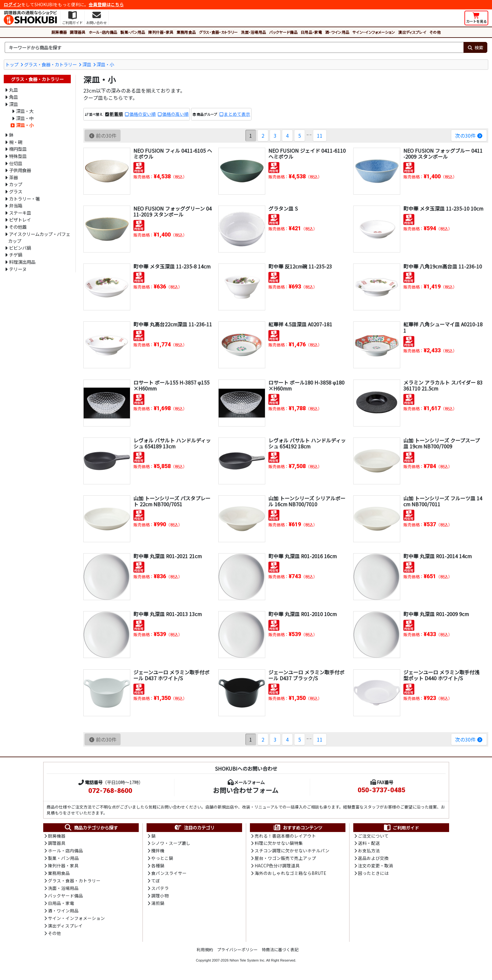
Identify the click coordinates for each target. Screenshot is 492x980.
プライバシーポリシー (237, 951)
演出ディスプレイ (412, 32)
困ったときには (373, 874)
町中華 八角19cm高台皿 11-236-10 (443, 266)
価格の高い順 (175, 114)
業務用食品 (186, 32)
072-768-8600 (110, 791)
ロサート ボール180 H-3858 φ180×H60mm (306, 385)
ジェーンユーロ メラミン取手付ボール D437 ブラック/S (306, 675)
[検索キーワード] (234, 48)
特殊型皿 (18, 156)
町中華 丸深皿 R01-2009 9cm (436, 614)
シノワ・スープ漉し (171, 844)
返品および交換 (373, 859)
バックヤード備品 (283, 32)
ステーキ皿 (20, 213)
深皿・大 (25, 111)
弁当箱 (16, 205)
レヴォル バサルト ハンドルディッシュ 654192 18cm (307, 443)
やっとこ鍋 (162, 859)
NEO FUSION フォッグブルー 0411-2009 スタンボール (443, 153)
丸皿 (13, 90)
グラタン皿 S (283, 208)
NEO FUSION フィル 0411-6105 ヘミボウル (173, 153)
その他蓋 (18, 227)
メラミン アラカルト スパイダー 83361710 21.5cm (443, 385)
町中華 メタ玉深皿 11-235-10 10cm (443, 208)
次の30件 (469, 135)
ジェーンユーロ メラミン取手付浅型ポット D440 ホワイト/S (441, 675)
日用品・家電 (311, 32)
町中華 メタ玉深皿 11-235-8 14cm (172, 266)
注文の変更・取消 (375, 866)
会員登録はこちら (106, 4)
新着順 (116, 114)
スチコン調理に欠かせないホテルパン (292, 851)
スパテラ (160, 889)
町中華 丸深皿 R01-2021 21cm (168, 556)
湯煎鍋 (158, 905)
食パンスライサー (169, 874)
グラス (16, 191)
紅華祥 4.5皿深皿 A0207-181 (300, 324)
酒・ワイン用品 (337, 32)
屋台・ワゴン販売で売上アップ (285, 859)
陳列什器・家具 (161, 32)
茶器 (13, 177)
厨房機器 (59, 32)
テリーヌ (18, 269)
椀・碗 (16, 142)
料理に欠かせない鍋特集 (279, 844)
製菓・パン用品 (133, 32)
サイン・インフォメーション (374, 32)
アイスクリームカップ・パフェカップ (39, 237)
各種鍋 (158, 866)
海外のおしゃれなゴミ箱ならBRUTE (290, 874)
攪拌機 (158, 851)
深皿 (87, 64)
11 (319, 135)
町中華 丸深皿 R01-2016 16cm (303, 556)
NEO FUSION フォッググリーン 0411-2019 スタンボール (173, 211)
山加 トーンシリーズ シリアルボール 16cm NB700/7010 (307, 501)
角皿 (13, 97)
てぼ (156, 882)
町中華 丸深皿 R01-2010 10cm (303, 614)
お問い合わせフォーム (246, 790)
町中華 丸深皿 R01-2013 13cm (168, 614)
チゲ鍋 (16, 255)
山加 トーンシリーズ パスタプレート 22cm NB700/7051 (172, 501)
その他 (435, 32)
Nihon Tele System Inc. (247, 962)
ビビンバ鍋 (20, 248)
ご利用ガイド (401, 828)
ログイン (13, 4)
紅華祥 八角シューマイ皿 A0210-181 (443, 327)
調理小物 (160, 897)
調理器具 (78, 32)
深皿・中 (25, 118)
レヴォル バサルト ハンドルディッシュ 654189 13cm (172, 443)
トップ (12, 64)
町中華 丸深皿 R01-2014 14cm (438, 556)
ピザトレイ (20, 219)
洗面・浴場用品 (253, 32)
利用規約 (205, 951)
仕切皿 (16, 163)
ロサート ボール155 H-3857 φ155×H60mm (171, 385)
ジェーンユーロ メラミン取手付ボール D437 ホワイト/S (171, 675)
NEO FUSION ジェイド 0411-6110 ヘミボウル (307, 153)
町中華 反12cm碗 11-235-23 (300, 266)
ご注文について (373, 836)
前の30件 (103, 135)
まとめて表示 (237, 114)
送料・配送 (369, 844)
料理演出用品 (22, 262)
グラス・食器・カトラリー (218, 32)
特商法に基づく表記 (280, 951)
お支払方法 (369, 851)
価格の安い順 (142, 114)
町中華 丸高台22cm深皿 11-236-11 (173, 324)
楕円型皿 (18, 149)
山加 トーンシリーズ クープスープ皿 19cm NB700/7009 (442, 443)
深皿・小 (105, 64)
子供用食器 (20, 170)
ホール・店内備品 (103, 32)
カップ (16, 184)
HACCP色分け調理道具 (277, 866)
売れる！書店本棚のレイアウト (285, 836)
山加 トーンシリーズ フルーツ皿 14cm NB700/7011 (443, 501)
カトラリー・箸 (24, 199)
